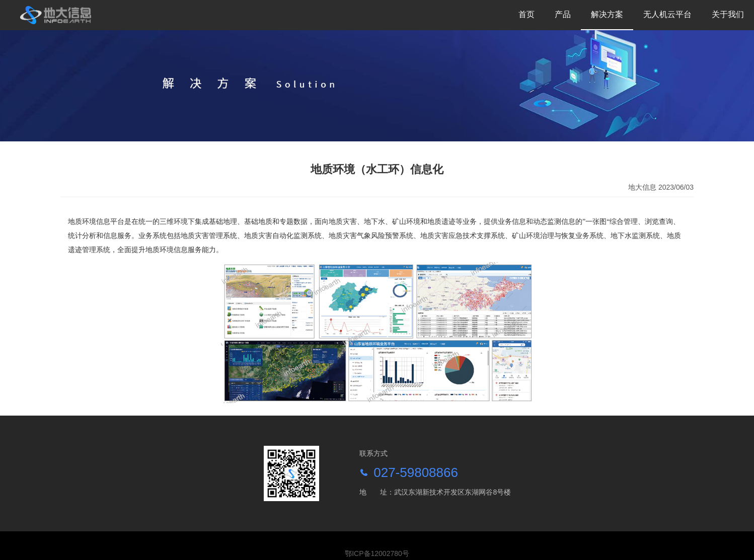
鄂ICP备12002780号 (377, 553)
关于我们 (728, 14)
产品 (563, 14)
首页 (526, 14)
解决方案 (607, 14)
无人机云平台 (667, 14)
